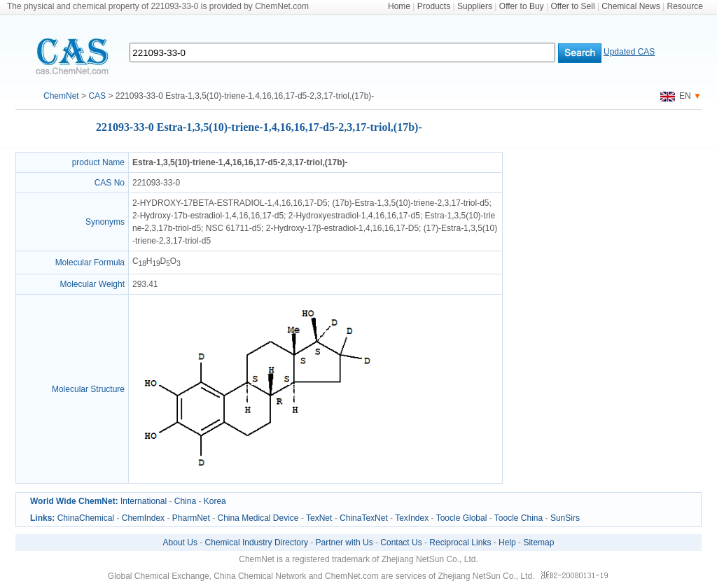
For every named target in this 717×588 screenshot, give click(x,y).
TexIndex (412, 518)
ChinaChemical (86, 518)
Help (507, 542)
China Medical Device (258, 518)
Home (399, 6)
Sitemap (538, 542)
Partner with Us (344, 542)
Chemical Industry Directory (257, 542)
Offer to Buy (522, 6)
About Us (180, 542)
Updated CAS (629, 52)
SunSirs (565, 518)
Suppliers (475, 6)
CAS (97, 96)
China (185, 501)
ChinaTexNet (364, 518)
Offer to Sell (572, 6)
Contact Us (401, 542)
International (144, 501)
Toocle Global (462, 518)
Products (434, 6)
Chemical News (631, 6)
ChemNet (61, 96)
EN (676, 96)
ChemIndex (143, 518)
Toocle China (518, 518)
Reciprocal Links (460, 542)
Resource (685, 6)
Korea (215, 501)
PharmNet (191, 518)
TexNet (319, 518)
